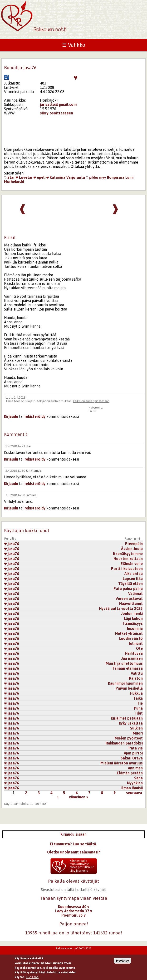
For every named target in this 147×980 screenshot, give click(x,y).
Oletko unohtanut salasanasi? (74, 852)
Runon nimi (132, 539)
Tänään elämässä (127, 668)
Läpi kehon (133, 618)
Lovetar (24, 177)
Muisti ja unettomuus (124, 663)
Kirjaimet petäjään (127, 718)
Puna (138, 708)
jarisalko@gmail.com (58, 104)
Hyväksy (122, 963)
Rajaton (136, 678)
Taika (138, 698)
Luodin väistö (131, 638)
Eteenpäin (134, 544)
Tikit (139, 713)
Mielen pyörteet (129, 738)
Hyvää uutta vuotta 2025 (121, 608)
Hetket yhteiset (129, 633)
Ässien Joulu (132, 549)
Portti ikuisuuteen (127, 569)
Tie (140, 703)
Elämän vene (132, 564)
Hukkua (136, 693)
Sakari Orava (132, 758)
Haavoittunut (131, 603)
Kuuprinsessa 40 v (74, 907)
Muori (138, 733)
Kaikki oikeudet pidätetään (91, 401)
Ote (139, 648)
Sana (138, 778)
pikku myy (96, 177)
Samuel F (32, 495)
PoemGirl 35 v (73, 915)
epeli (39, 177)
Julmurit (136, 643)
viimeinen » (78, 797)
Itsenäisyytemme (128, 554)
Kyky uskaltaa (131, 723)
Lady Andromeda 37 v (74, 911)
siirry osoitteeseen (56, 113)
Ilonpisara (116, 177)
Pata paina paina (128, 589)
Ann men (135, 768)
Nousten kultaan (128, 559)
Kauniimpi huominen (125, 683)
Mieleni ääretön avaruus (122, 763)
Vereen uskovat (129, 598)
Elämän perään (130, 773)
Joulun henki (132, 613)
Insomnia (135, 628)
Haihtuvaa (134, 653)
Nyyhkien (135, 783)
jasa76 (12, 544)
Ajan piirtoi (133, 753)
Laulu (92, 411)
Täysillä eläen (130, 584)
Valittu (137, 673)
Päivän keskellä (129, 688)
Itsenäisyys (133, 623)
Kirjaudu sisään (73, 834)
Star (9, 177)
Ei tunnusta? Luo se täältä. (73, 844)
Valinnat (135, 594)
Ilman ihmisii (132, 788)
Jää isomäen (132, 658)
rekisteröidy (35, 416)
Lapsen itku (133, 579)
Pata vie (136, 748)
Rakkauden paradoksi (124, 743)
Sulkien (136, 728)
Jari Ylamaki (34, 471)
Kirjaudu (11, 416)
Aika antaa (134, 574)
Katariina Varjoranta (66, 177)
